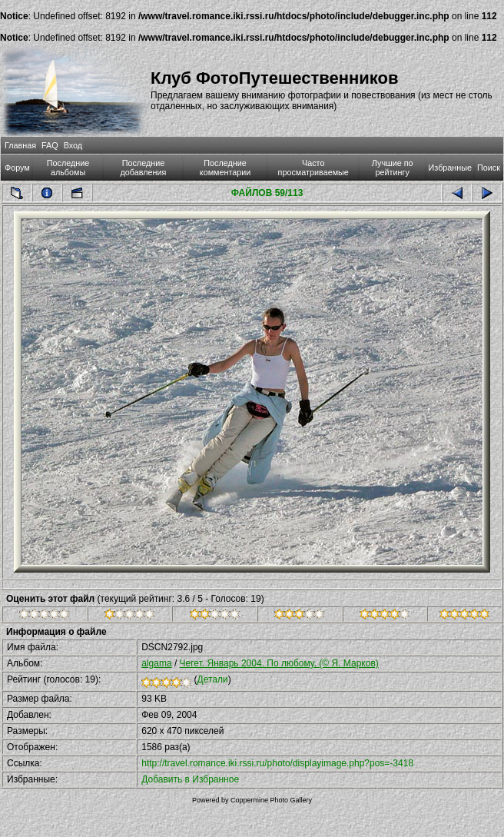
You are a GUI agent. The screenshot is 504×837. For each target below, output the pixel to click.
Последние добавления (144, 168)
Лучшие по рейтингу (393, 168)
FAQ (50, 145)
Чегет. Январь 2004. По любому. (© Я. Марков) (279, 663)
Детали (213, 679)
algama (156, 663)
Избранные (450, 168)
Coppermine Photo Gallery (271, 800)
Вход (73, 145)
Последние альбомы (68, 168)
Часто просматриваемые (313, 168)
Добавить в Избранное (190, 779)
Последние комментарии (225, 168)
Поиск (489, 168)
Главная (20, 145)
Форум (17, 168)
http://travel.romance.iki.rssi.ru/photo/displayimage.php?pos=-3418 (277, 763)
